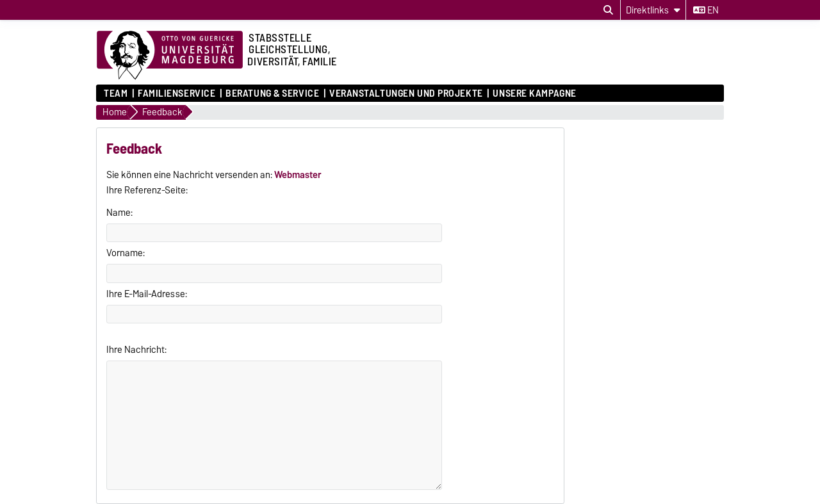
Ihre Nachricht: (136, 350)
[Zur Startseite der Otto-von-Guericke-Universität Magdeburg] (170, 56)
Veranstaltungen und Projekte (406, 93)
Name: (119, 213)
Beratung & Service (272, 93)
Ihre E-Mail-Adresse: (147, 294)
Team (116, 93)
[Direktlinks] (653, 10)
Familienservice (176, 93)
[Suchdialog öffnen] (608, 10)
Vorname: (126, 253)
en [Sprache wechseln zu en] (706, 10)
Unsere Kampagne (534, 93)
